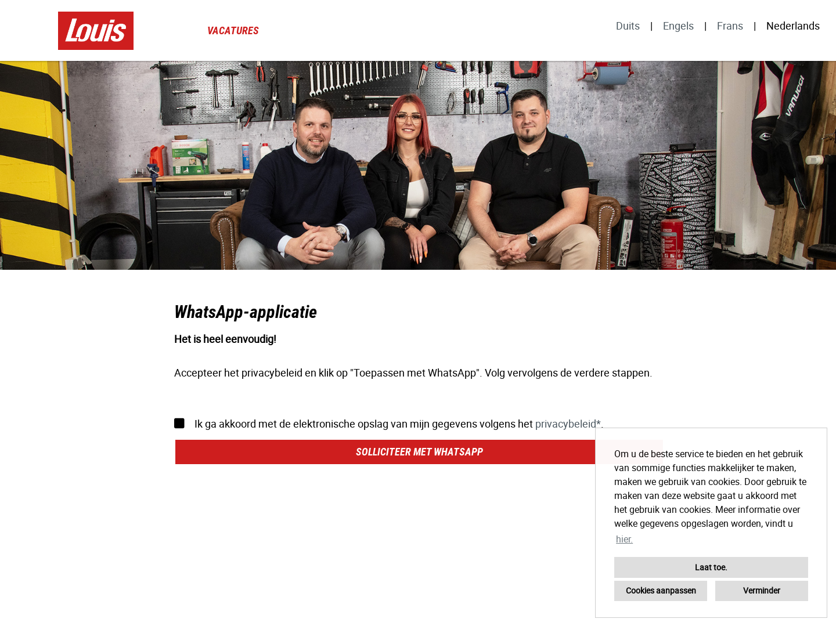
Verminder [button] (762, 590)
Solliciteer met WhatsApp (419, 452)
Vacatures (233, 30)
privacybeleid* (568, 424)
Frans (730, 26)
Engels (678, 26)
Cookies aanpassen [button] (661, 590)
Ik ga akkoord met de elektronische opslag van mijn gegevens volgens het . (389, 424)
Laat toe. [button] (711, 567)
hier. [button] (624, 539)
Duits (628, 26)
